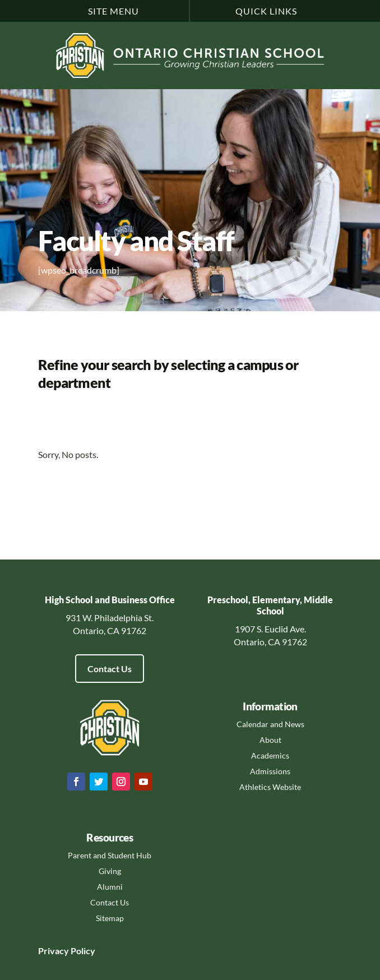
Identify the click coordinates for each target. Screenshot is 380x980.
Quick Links (266, 11)
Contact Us (110, 669)
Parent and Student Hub (110, 855)
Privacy (54, 951)
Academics (270, 755)
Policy (82, 951)
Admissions (270, 771)
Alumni (110, 887)
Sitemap (110, 918)
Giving (110, 871)
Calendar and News (270, 724)
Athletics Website (270, 787)
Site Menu (113, 11)
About (270, 740)
